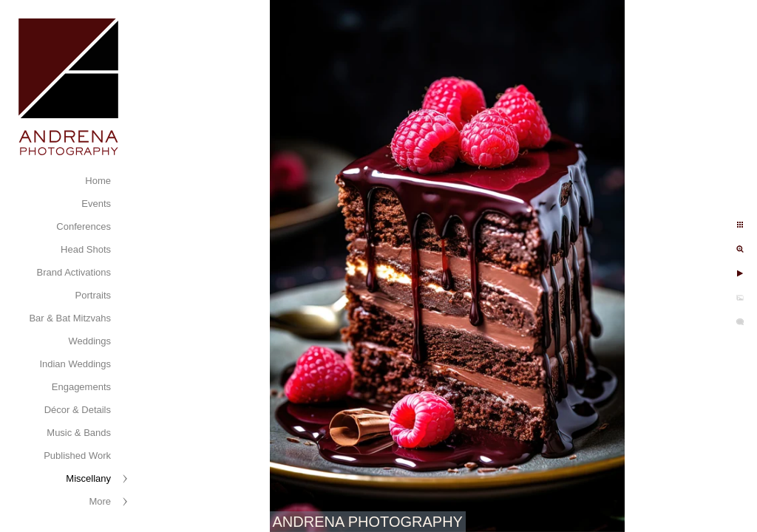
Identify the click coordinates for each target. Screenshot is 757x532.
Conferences (84, 226)
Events (96, 204)
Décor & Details (78, 410)
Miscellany (88, 478)
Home (98, 181)
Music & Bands (79, 433)
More (100, 501)
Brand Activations (74, 272)
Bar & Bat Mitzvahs (70, 318)
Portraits (93, 295)
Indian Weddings (75, 364)
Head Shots (86, 249)
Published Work (77, 456)
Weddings (89, 341)
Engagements (81, 387)
